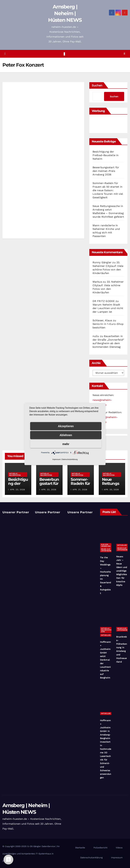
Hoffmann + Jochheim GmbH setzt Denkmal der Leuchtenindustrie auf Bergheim (105, 660)
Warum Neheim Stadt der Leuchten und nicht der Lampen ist (108, 308)
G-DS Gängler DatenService (41, 846)
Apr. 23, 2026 (18, 490)
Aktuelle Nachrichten (15, 474)
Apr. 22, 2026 (49, 490)
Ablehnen (66, 435)
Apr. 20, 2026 (111, 490)
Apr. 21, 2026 (80, 490)
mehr (66, 444)
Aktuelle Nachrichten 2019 (107, 630)
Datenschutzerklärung (91, 858)
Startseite (80, 848)
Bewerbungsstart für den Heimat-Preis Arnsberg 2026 (106, 171)
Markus (97, 282)
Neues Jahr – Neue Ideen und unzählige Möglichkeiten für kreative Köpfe (122, 571)
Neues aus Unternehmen (107, 550)
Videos (119, 848)
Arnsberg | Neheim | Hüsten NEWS (65, 13)
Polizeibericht (100, 848)
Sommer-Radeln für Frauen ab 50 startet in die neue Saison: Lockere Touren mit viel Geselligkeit (108, 190)
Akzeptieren (66, 426)
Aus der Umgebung (106, 545)
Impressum (117, 858)
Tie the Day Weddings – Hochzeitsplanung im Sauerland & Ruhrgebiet (106, 575)
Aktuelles (122, 545)
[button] (124, 54)
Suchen (97, 85)
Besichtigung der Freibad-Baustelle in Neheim (106, 155)
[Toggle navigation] (64, 54)
